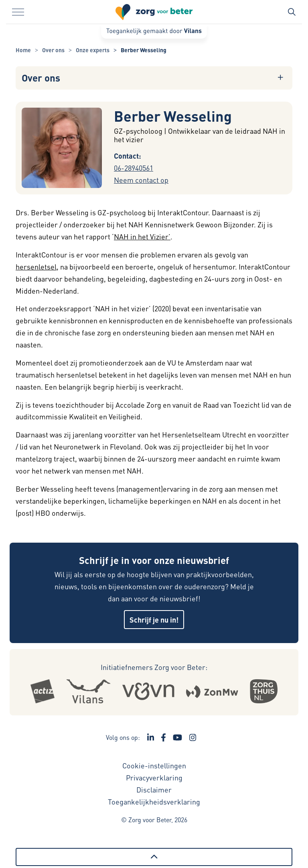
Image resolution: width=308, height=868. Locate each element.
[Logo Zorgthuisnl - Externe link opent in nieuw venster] (264, 691)
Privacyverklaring (154, 777)
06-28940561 (134, 168)
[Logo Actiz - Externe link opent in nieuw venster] (43, 691)
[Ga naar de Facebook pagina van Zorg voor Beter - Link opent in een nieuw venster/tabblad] (163, 737)
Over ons (41, 78)
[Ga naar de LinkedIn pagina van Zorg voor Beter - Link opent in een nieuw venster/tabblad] (151, 737)
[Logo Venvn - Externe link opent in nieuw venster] (148, 691)
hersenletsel (36, 267)
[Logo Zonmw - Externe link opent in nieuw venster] (212, 691)
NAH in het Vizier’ (142, 236)
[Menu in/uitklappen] (18, 12)
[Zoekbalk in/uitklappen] (292, 12)
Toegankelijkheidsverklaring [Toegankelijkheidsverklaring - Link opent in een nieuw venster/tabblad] (154, 802)
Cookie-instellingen (154, 765)
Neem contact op (141, 180)
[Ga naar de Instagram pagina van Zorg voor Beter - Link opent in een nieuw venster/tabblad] (193, 737)
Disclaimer (154, 789)
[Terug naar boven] (154, 857)
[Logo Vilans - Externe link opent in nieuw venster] (88, 691)
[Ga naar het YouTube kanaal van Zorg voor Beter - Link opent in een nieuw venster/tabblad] (177, 737)
